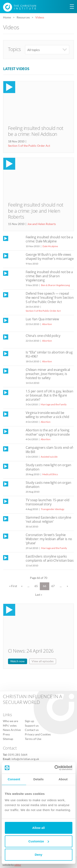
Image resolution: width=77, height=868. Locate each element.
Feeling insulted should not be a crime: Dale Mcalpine (49, 239)
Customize (39, 841)
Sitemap (8, 739)
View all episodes (43, 661)
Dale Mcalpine (50, 246)
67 (53, 586)
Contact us (32, 730)
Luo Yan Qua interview (42, 319)
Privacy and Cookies (38, 734)
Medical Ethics (50, 474)
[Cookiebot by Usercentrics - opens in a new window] (55, 768)
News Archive (12, 730)
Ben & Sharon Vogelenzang (55, 285)
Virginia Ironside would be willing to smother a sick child (47, 415)
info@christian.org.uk (25, 759)
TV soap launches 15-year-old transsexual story (47, 502)
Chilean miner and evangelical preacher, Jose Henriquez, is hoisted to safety (48, 374)
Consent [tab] (14, 779)
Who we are (10, 721)
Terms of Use (33, 739)
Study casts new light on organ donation (48, 467)
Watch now (17, 661)
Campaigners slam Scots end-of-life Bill (50, 450)
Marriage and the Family (54, 404)
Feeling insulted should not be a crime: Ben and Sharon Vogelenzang (49, 276)
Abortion (47, 324)
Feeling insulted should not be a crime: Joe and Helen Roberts (36, 211)
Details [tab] (39, 779)
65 (36, 586)
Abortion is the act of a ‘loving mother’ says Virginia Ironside (48, 432)
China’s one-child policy (43, 336)
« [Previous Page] (22, 586)
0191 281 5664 (18, 755)
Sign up (29, 721)
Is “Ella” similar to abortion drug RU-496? (49, 354)
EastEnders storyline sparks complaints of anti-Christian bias (50, 558)
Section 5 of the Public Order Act (29, 146)
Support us (32, 726)
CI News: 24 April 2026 (31, 651)
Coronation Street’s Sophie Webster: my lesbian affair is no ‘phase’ (49, 539)
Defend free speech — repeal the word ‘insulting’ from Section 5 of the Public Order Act (50, 298)
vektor (18, 865)
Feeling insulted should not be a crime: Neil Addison (36, 131)
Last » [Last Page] (39, 595)
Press (6, 734)
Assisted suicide (49, 457)
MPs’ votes (10, 726)
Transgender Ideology (53, 509)
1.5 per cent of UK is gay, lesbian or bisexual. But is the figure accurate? (49, 395)
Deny (38, 855)
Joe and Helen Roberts (42, 224)
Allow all (38, 828)
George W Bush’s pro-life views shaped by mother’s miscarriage (50, 257)
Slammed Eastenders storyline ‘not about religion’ (48, 519)
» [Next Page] (67, 586)
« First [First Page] (13, 586)
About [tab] (63, 779)
